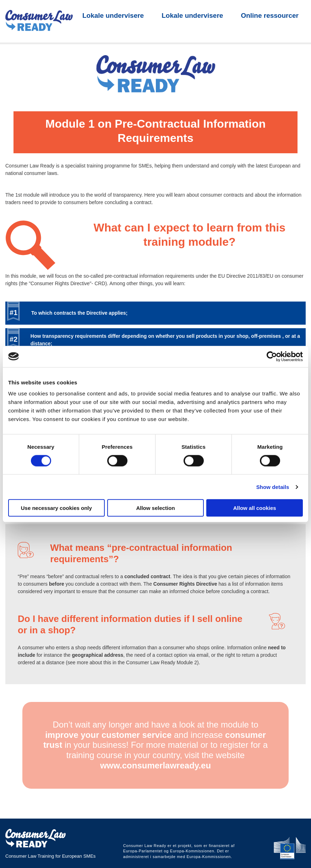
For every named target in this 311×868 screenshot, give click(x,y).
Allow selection (155, 508)
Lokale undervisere (113, 40)
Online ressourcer (270, 40)
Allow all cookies (255, 508)
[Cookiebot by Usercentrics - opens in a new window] (272, 356)
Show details (273, 487)
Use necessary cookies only (56, 508)
